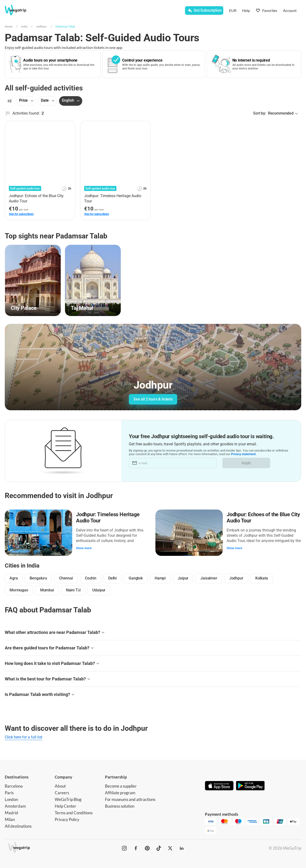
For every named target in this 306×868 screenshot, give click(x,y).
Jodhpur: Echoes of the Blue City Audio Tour (263, 518)
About (60, 786)
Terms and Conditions (74, 813)
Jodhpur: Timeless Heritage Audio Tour (108, 518)
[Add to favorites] (69, 126)
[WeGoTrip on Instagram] (124, 848)
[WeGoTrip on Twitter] (170, 848)
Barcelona (14, 786)
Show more (84, 548)
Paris (9, 793)
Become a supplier (121, 786)
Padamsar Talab (65, 26)
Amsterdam (15, 806)
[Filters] (10, 101)
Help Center (66, 806)
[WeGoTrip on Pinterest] (147, 848)
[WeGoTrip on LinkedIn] (182, 848)
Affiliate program (120, 793)
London (11, 799)
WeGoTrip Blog (68, 799)
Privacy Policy (67, 819)
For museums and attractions (130, 799)
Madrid (11, 813)
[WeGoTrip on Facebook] (136, 848)
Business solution (120, 806)
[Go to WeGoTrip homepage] (21, 10)
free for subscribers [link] (21, 214)
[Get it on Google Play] (250, 786)
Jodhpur (41, 26)
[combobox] (88, 11)
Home (9, 26)
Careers (62, 793)
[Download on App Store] (219, 786)
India (24, 26)
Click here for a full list (24, 737)
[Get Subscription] (204, 11)
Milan (10, 819)
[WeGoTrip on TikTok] (159, 848)
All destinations (18, 826)
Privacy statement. (244, 454)
